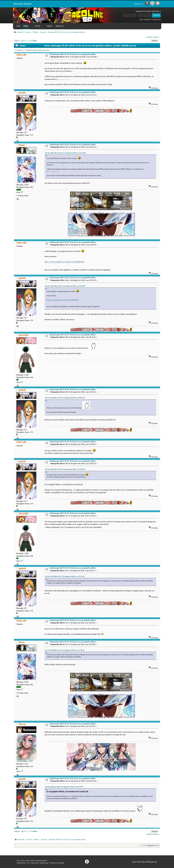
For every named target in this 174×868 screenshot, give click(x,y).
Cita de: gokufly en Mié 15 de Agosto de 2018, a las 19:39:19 (64, 787)
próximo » (156, 37)
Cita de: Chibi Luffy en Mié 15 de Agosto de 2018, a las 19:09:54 (65, 469)
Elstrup (22, 724)
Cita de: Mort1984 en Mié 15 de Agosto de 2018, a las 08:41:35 (65, 398)
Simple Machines (41, 861)
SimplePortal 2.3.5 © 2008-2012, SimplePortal (32, 863)
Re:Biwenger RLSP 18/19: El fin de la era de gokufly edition (73, 54)
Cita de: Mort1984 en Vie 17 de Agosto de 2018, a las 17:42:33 (65, 576)
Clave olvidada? (145, 19)
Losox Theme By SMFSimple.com (145, 862)
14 (29, 41)
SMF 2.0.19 (21, 861)
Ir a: (141, 846)
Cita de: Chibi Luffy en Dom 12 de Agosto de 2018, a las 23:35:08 (65, 153)
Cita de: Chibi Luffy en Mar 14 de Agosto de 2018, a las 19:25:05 (65, 286)
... (27, 41)
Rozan (22, 145)
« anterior (149, 37)
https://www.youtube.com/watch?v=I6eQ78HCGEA (64, 262)
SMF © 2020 (30, 861)
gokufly (22, 93)
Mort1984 (24, 335)
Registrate (157, 19)
